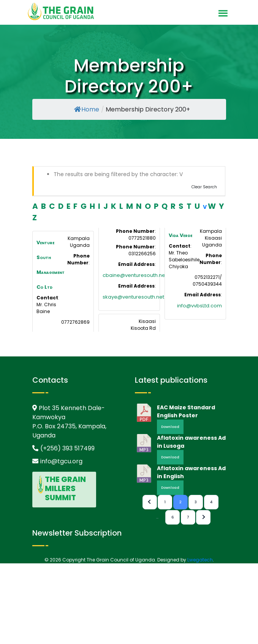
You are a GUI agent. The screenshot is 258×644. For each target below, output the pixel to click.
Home (87, 109)
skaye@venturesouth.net (133, 297)
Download (170, 427)
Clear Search (204, 187)
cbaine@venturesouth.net (135, 275)
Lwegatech (200, 560)
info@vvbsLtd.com (199, 306)
